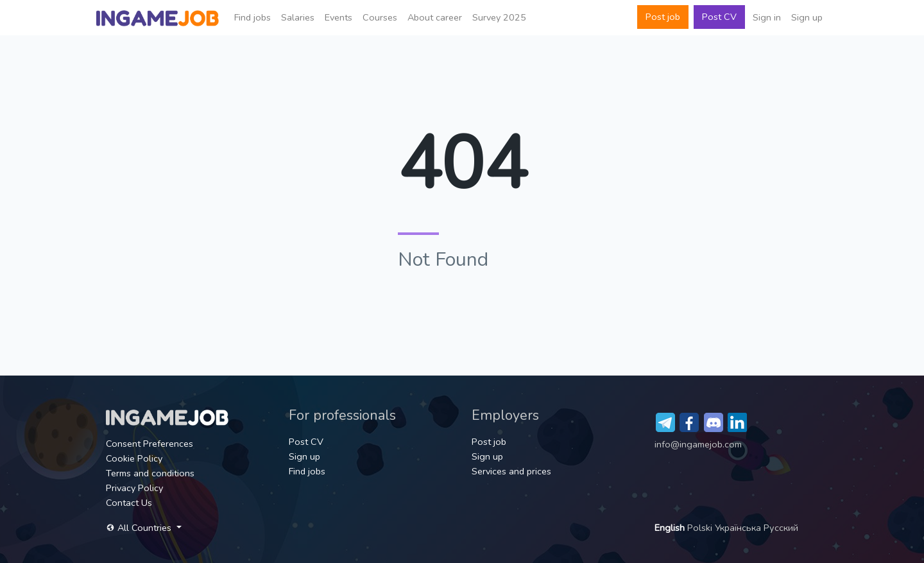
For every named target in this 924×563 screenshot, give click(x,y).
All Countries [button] (140, 528)
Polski (701, 528)
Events (338, 17)
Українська (739, 528)
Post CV (719, 17)
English (671, 528)
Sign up (807, 17)
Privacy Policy (134, 488)
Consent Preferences (150, 444)
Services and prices (511, 471)
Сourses (380, 17)
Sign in (767, 17)
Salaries (298, 17)
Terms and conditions (150, 473)
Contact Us (129, 503)
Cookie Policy (134, 458)
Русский (781, 528)
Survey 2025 (499, 17)
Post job (663, 17)
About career (435, 17)
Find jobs (252, 17)
